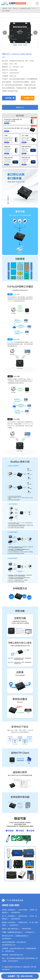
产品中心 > (16, 8)
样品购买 (27, 98)
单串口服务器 (6, 11)
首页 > (10, 8)
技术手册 (8, 98)
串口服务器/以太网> (25, 8)
